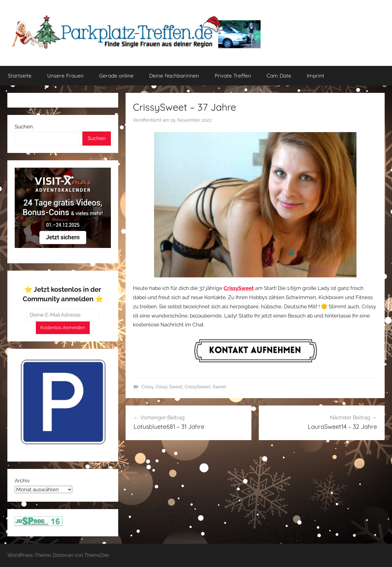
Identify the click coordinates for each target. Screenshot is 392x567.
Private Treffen (233, 76)
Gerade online (116, 76)
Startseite (20, 76)
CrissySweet (198, 387)
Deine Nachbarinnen (174, 76)
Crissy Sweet (169, 387)
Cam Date (279, 76)
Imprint (316, 76)
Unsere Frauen (65, 76)
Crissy (147, 387)
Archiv (22, 481)
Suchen (24, 127)
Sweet (219, 387)
